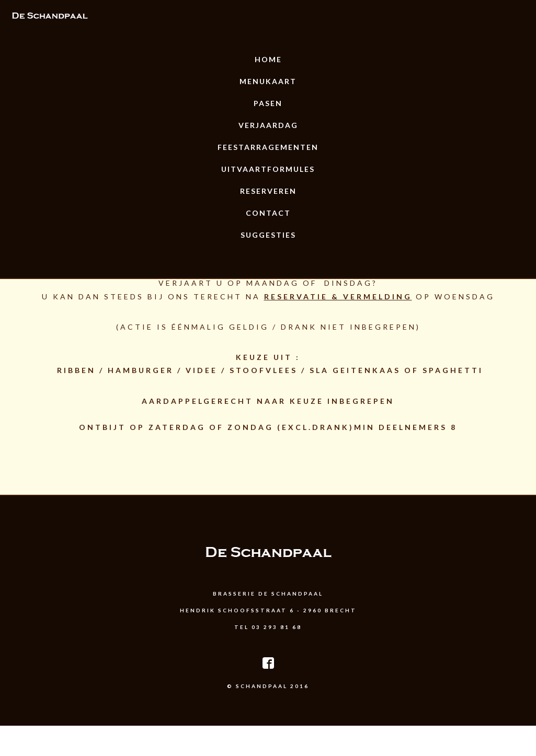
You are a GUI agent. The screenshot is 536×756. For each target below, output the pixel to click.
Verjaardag (268, 125)
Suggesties (268, 235)
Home (268, 59)
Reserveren (268, 191)
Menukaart (268, 81)
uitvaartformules (268, 169)
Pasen (268, 103)
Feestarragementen (268, 147)
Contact (268, 213)
